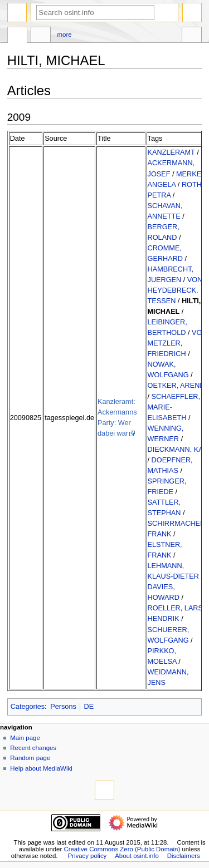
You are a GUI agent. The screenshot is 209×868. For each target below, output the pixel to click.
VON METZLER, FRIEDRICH (178, 343)
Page (17, 36)
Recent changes (33, 748)
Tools (192, 36)
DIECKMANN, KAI (177, 450)
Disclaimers (184, 856)
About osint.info (137, 856)
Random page (30, 758)
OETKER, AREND (176, 386)
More (65, 34)
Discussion (41, 36)
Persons (63, 707)
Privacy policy (88, 856)
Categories (28, 707)
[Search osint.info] (95, 13)
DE (89, 707)
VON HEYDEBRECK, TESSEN (175, 290)
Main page (25, 738)
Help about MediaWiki (41, 768)
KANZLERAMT (171, 152)
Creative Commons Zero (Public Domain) (122, 849)
